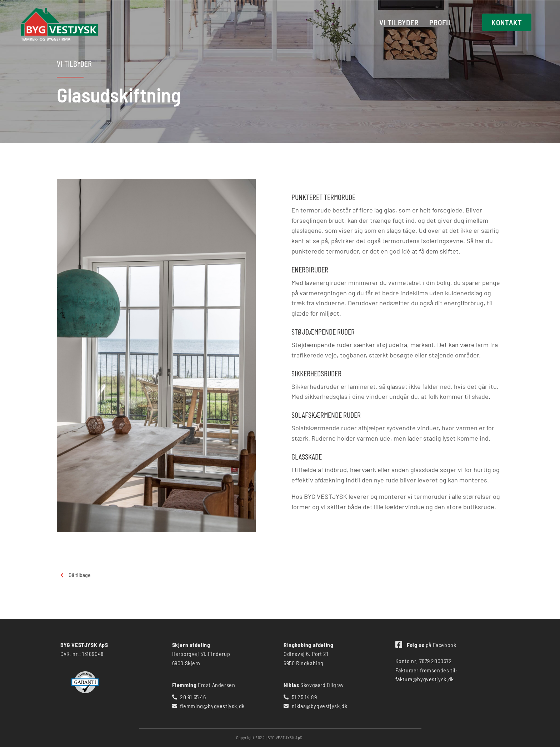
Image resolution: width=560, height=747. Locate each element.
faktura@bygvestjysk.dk (425, 679)
